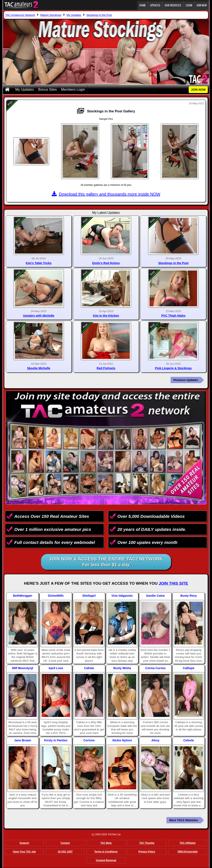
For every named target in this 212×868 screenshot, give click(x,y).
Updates (155, 5)
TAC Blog (106, 843)
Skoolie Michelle (39, 368)
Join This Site (173, 583)
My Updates (25, 90)
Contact (65, 843)
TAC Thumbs (147, 843)
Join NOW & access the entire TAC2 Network (106, 562)
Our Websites (173, 5)
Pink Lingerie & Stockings (173, 368)
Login (189, 5)
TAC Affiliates (188, 843)
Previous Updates (186, 380)
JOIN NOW (202, 5)
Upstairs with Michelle (39, 316)
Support (24, 843)
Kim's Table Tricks (39, 263)
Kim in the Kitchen (106, 316)
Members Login (73, 90)
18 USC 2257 (65, 852)
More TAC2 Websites (184, 820)
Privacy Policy (147, 852)
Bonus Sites (48, 90)
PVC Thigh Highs (173, 316)
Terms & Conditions (106, 852)
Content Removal (106, 860)
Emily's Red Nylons (106, 263)
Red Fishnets (106, 368)
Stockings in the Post (173, 263)
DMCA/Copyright (188, 852)
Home (143, 5)
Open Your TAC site (24, 852)
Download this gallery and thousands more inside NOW (106, 194)
